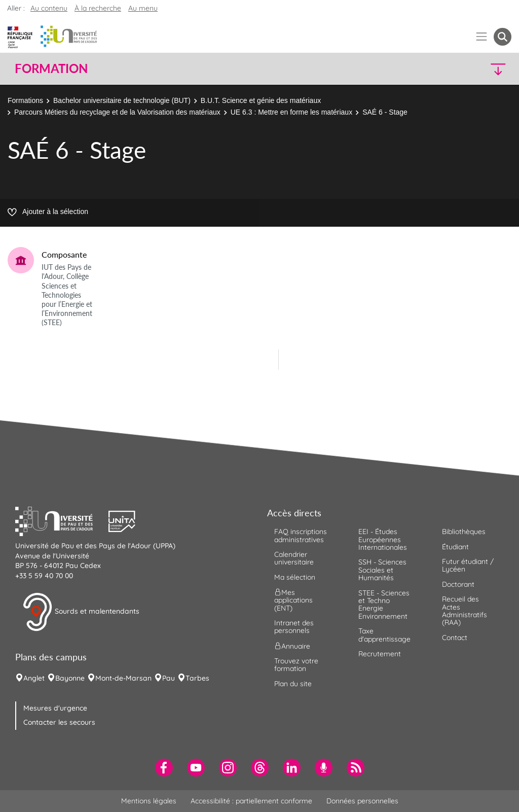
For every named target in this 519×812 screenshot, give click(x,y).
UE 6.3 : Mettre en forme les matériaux (291, 112)
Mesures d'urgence (55, 708)
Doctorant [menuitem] (458, 584)
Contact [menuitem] (455, 638)
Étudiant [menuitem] (455, 547)
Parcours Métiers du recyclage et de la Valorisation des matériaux (117, 112)
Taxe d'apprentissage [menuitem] (384, 635)
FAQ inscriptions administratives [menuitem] (301, 535)
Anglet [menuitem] (34, 678)
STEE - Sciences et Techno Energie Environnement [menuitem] (384, 605)
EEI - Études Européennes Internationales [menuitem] (383, 539)
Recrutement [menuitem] (380, 654)
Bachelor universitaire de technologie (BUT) (122, 100)
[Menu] (482, 37)
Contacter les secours (59, 722)
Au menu (143, 8)
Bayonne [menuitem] (70, 678)
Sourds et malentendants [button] (81, 612)
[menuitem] (164, 768)
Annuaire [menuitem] (292, 646)
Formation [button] (51, 68)
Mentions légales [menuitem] (149, 801)
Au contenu (49, 8)
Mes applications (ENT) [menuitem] (293, 600)
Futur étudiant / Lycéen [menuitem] (468, 565)
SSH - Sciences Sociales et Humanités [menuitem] (382, 570)
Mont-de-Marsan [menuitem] (123, 678)
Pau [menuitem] (169, 678)
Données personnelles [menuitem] (362, 801)
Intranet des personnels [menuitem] (294, 627)
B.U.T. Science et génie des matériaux (262, 100)
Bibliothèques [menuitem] (464, 532)
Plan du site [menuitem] (293, 684)
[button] (451, 69)
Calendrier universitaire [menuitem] (294, 558)
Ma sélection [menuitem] (295, 577)
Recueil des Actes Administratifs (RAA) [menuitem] (465, 611)
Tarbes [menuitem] (197, 678)
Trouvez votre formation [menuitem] (296, 665)
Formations (25, 100)
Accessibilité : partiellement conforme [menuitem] (251, 801)
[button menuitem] (503, 37)
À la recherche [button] (98, 8)
